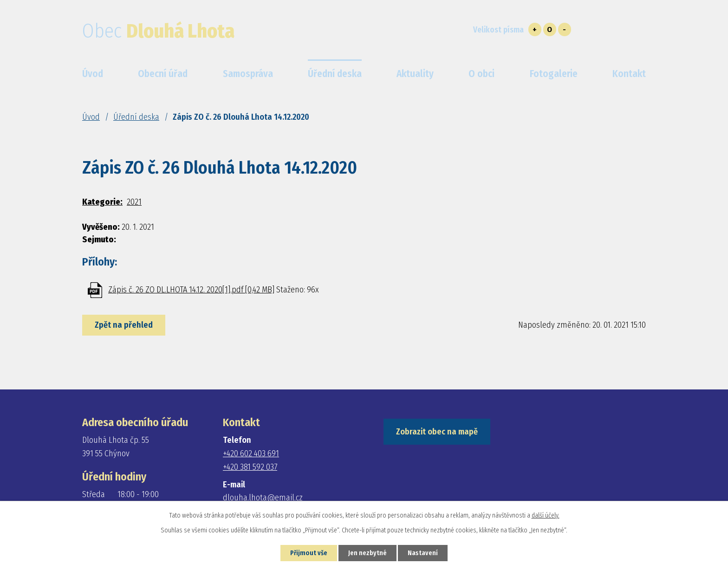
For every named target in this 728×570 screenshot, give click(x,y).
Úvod (91, 117)
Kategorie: (102, 202)
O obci (481, 74)
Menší (565, 29)
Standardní (550, 29)
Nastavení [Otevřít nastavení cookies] (423, 553)
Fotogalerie (554, 74)
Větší (535, 29)
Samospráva (248, 74)
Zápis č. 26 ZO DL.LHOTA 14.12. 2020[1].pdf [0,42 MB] (191, 290)
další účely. (546, 515)
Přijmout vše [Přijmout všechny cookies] (309, 553)
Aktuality (415, 74)
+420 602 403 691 (251, 453)
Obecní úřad (163, 74)
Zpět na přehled (124, 325)
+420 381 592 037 (250, 467)
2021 (134, 202)
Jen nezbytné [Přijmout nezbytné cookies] (367, 553)
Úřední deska (136, 117)
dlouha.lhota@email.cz (263, 498)
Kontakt (629, 74)
